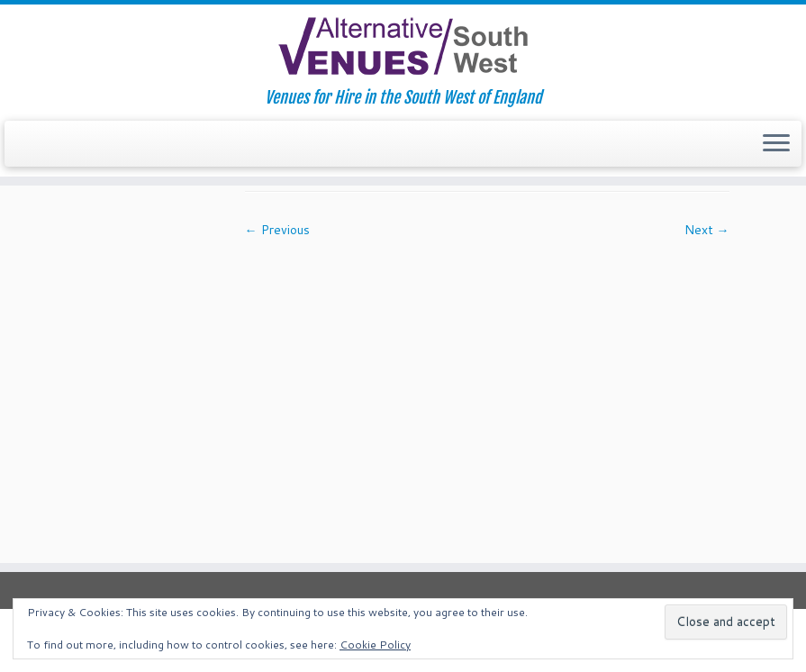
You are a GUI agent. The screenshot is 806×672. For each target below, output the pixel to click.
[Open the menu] (776, 144)
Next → (707, 230)
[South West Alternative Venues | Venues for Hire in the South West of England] (403, 46)
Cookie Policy (375, 645)
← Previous (277, 230)
